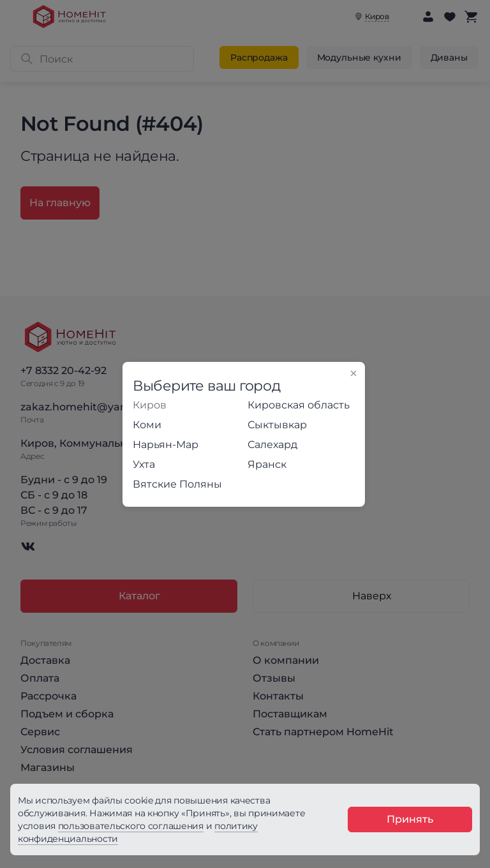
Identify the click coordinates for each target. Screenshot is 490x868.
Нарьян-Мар (166, 445)
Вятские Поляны (177, 484)
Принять (410, 819)
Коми (147, 425)
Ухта (144, 464)
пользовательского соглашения (131, 826)
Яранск (267, 464)
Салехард (272, 445)
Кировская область (299, 405)
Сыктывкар (277, 425)
